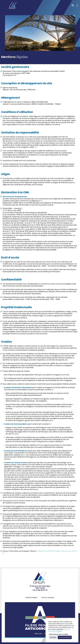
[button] (77, 5)
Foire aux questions (48, 597)
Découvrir (39, 634)
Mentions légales (31, 597)
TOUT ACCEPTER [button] (65, 637)
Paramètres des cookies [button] (58, 634)
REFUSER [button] (53, 637)
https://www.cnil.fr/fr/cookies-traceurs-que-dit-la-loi (40, 552)
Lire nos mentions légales (59, 630)
